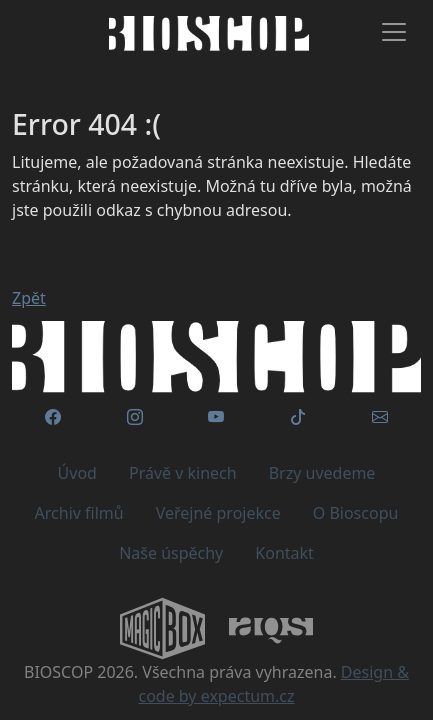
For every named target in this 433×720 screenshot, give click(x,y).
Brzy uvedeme (322, 473)
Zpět (29, 298)
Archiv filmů (79, 513)
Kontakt (284, 553)
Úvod (77, 473)
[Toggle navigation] (394, 32)
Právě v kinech (183, 473)
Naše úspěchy (171, 553)
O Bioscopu (356, 513)
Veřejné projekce (218, 513)
